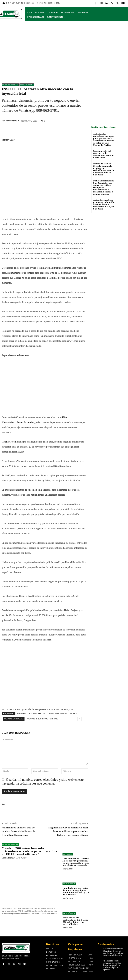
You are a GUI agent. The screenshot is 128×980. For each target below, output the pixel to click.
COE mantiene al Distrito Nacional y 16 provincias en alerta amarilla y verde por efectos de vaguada (76, 862)
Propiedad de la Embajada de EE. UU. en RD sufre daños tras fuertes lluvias (75, 921)
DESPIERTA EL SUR (37, 714)
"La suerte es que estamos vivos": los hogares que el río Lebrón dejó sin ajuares (112, 965)
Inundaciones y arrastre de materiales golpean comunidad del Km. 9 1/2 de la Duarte (76, 892)
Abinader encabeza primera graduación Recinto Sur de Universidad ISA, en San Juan (104, 204)
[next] (85, 719)
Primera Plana (27, 85)
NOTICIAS (74, 714)
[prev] (80, 719)
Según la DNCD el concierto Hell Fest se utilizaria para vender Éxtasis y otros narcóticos (68, 831)
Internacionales (10, 85)
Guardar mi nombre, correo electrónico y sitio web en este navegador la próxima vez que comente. (43, 781)
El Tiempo (68, 854)
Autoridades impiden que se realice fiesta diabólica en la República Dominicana (18, 831)
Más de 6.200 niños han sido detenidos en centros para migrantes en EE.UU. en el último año (29, 851)
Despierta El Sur (8, 858)
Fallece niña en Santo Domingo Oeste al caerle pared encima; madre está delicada (113, 952)
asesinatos (21, 714)
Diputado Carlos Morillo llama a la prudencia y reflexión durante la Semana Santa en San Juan (103, 169)
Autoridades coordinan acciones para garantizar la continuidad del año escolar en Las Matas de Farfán (104, 140)
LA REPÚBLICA (69, 884)
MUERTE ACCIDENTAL (58, 714)
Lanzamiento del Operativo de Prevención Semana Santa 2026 (104, 154)
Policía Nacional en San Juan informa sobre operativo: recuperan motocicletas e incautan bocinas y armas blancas (103, 187)
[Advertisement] (64, 55)
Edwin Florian (12, 121)
